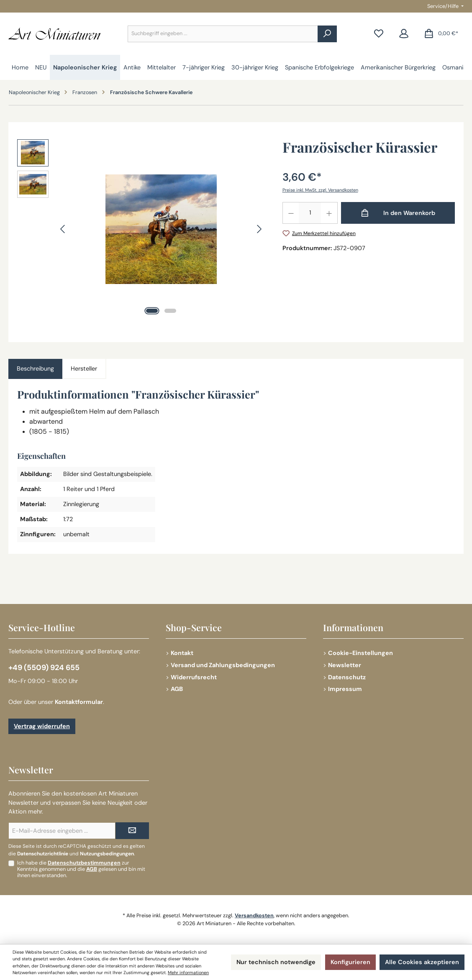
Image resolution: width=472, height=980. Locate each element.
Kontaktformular (79, 702)
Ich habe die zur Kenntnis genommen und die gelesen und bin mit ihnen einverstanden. (81, 869)
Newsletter (345, 665)
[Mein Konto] (404, 34)
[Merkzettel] (379, 34)
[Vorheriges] (63, 229)
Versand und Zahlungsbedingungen (223, 665)
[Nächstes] (259, 229)
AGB (177, 689)
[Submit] (132, 831)
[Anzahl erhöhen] (329, 213)
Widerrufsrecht (194, 677)
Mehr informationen (188, 972)
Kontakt (182, 653)
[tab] (35, 369)
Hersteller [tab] (84, 368)
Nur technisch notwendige (276, 962)
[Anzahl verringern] (291, 213)
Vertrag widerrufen (42, 726)
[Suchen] (327, 34)
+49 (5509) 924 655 (44, 668)
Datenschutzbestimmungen (84, 863)
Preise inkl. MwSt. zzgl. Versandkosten (320, 190)
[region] (141, 229)
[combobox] (223, 34)
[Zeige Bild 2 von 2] (170, 311)
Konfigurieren (350, 962)
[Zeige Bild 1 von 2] (152, 311)
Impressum (345, 689)
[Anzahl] (310, 213)
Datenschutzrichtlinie (43, 854)
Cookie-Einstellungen (360, 653)
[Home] (20, 67)
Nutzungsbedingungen (107, 854)
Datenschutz (347, 677)
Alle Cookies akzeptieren (422, 962)
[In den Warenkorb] (398, 213)
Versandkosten (254, 916)
